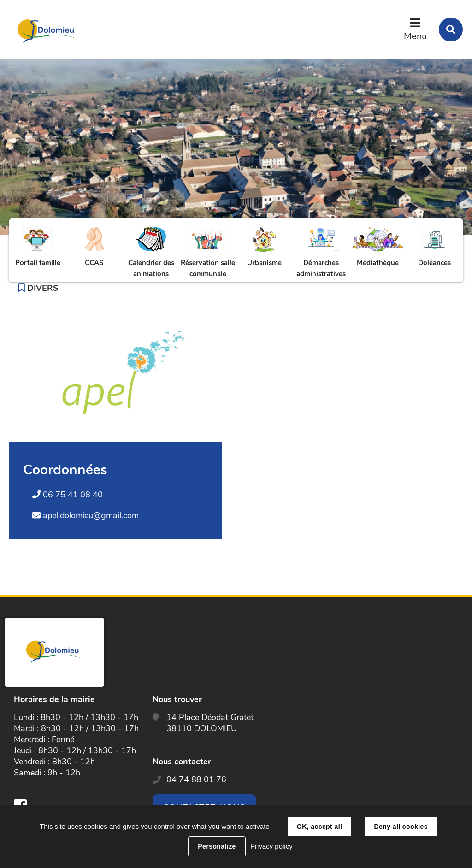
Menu (415, 36)
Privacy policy (271, 846)
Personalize (217, 846)
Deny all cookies (401, 827)
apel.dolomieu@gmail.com (91, 515)
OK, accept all (319, 827)
